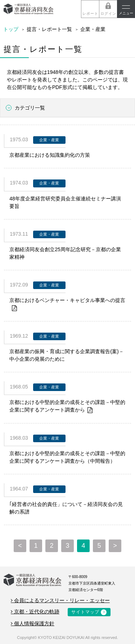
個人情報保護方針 (33, 623)
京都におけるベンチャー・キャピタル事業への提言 (67, 305)
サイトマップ (85, 612)
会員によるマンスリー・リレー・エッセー (60, 600)
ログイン (108, 14)
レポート (90, 14)
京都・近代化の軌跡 (35, 612)
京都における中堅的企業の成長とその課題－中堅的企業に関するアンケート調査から (67, 407)
